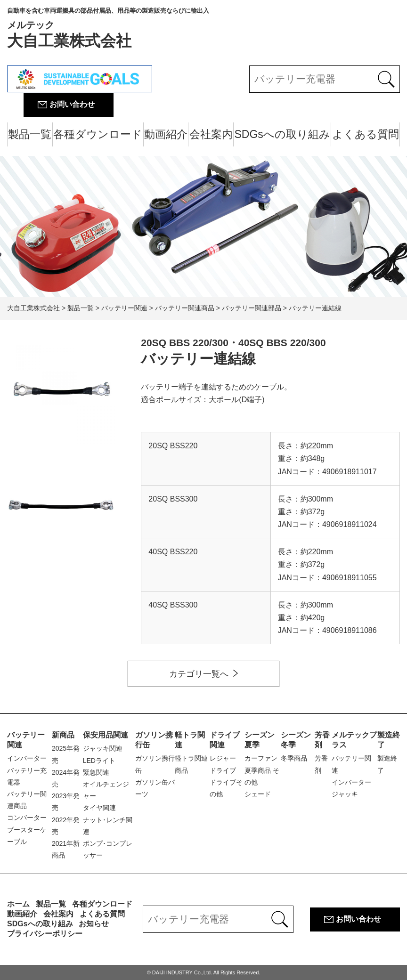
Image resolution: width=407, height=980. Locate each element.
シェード (258, 794)
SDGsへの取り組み (282, 134)
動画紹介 (166, 134)
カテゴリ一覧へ (199, 674)
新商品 (63, 735)
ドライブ (223, 770)
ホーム (18, 904)
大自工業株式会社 (108, 28)
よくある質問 (366, 134)
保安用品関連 (106, 735)
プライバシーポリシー (45, 934)
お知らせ (94, 924)
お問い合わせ (72, 104)
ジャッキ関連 (103, 748)
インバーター (27, 758)
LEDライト (99, 761)
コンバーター (27, 818)
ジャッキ (345, 794)
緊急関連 (96, 772)
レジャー (223, 758)
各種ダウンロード (98, 134)
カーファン (261, 758)
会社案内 (211, 134)
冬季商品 (294, 758)
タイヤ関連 (99, 808)
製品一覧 (30, 134)
